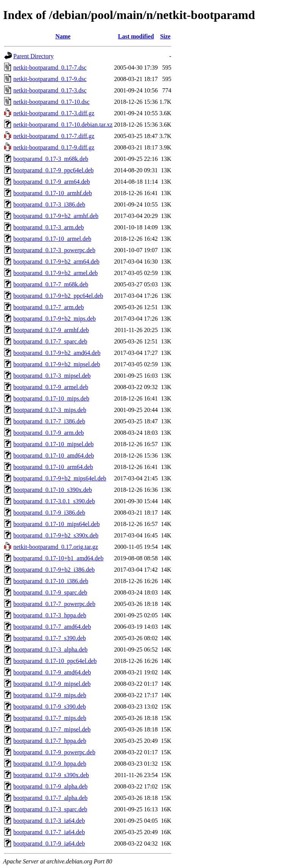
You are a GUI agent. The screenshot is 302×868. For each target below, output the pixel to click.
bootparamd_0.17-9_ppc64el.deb (54, 170)
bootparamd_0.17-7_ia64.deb (49, 832)
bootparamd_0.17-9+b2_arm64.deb (56, 262)
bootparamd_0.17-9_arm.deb (49, 433)
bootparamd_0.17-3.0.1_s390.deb (54, 501)
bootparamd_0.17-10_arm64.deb (53, 467)
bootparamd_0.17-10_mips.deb (51, 398)
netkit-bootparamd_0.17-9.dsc (50, 79)
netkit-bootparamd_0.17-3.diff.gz (54, 113)
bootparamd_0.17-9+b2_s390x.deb (56, 535)
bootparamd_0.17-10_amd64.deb (54, 455)
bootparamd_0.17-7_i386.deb (49, 421)
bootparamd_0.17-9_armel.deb (51, 387)
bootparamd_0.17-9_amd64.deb (52, 672)
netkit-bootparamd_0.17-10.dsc (51, 102)
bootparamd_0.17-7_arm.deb (49, 307)
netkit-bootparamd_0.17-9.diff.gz (54, 147)
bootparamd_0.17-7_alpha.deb (51, 798)
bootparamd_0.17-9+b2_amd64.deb (57, 353)
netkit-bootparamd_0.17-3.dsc (50, 90)
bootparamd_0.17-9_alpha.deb (51, 786)
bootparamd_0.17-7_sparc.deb (50, 341)
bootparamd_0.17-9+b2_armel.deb (55, 273)
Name (63, 36)
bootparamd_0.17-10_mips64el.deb (57, 524)
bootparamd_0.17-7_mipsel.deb (52, 729)
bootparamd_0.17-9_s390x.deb (51, 775)
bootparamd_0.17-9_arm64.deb (52, 182)
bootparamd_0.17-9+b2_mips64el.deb (60, 478)
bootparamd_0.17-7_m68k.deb (51, 284)
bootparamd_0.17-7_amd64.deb (52, 627)
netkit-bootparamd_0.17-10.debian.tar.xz (63, 125)
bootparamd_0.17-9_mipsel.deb (52, 684)
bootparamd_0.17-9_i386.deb (49, 513)
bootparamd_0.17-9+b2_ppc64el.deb (58, 296)
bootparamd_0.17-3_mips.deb (50, 410)
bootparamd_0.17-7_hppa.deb (50, 741)
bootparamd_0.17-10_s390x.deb (53, 490)
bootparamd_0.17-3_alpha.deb (51, 649)
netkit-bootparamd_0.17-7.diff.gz (54, 136)
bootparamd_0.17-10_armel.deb (52, 239)
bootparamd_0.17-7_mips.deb (50, 718)
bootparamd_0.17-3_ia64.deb (49, 821)
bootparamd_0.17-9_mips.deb (50, 695)
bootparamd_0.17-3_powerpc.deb (54, 250)
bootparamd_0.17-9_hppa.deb (50, 764)
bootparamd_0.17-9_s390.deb (50, 707)
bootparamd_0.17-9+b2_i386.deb (54, 570)
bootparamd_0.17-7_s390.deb (50, 638)
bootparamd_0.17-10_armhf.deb (53, 193)
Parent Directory (33, 56)
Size (165, 36)
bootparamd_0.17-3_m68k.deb (51, 159)
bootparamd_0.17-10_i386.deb (51, 581)
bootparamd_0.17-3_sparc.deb (50, 809)
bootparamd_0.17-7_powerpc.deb (54, 604)
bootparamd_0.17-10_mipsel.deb (54, 444)
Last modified (136, 36)
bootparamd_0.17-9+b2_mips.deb (55, 319)
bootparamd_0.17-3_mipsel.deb (52, 376)
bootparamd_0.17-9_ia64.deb (49, 843)
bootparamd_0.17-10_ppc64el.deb (55, 661)
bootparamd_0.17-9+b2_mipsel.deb (57, 364)
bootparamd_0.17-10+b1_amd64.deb (58, 558)
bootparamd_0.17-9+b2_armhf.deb (56, 216)
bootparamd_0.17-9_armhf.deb (51, 330)
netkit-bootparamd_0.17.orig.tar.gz (56, 547)
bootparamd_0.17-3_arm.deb (49, 227)
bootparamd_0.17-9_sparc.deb (50, 592)
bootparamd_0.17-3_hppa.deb (50, 615)
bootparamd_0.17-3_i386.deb (49, 204)
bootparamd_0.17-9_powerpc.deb (54, 752)
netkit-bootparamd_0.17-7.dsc (50, 68)
